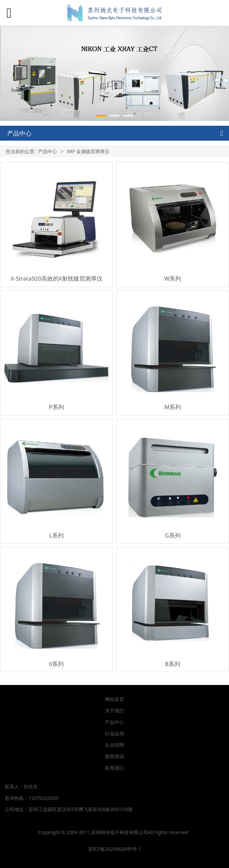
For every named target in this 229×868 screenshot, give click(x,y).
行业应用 (114, 734)
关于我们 (114, 711)
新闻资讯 (114, 756)
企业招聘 (114, 745)
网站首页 (114, 699)
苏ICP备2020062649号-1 (115, 849)
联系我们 (114, 768)
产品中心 (47, 151)
